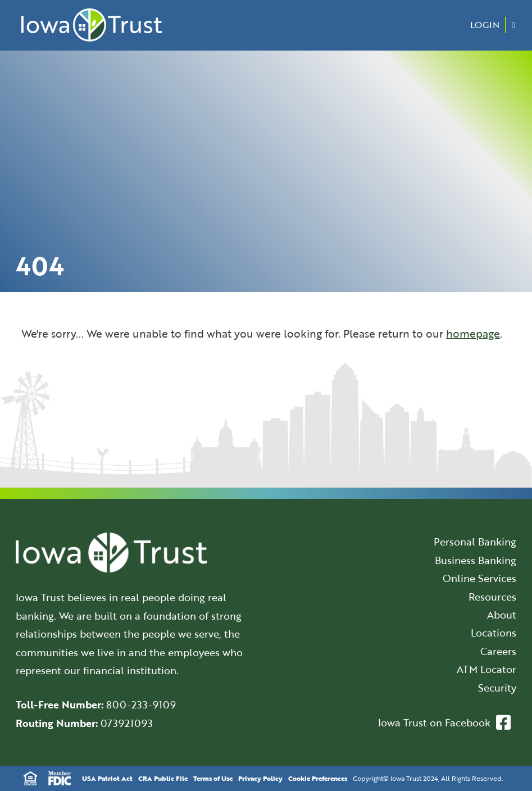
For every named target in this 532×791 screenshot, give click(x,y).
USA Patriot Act (107, 778)
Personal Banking (475, 542)
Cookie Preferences (318, 778)
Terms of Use (213, 778)
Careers (498, 651)
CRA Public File (163, 778)
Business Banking (476, 560)
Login (485, 25)
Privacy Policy (260, 778)
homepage (473, 334)
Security (497, 688)
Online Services (479, 578)
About (502, 615)
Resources (492, 597)
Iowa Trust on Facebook (444, 722)
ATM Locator (486, 669)
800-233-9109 (141, 704)
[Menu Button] (513, 25)
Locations (494, 633)
